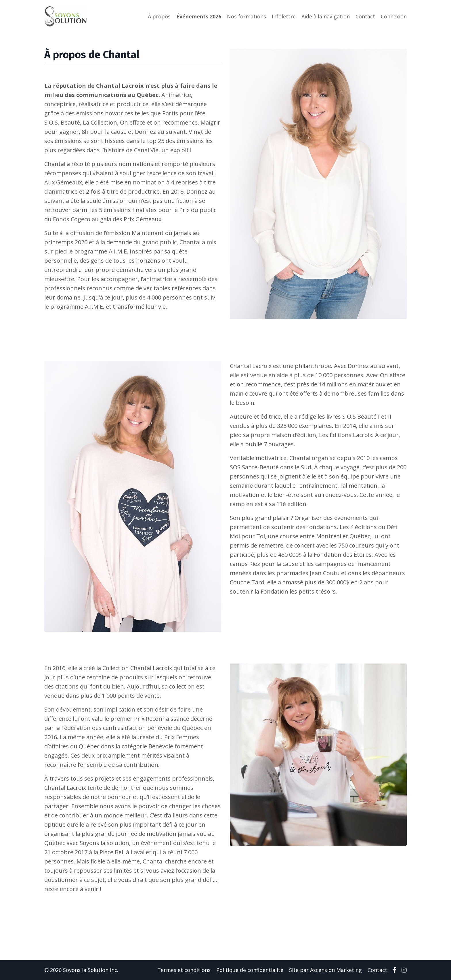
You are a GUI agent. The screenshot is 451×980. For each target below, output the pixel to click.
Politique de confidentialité (250, 970)
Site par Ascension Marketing (325, 970)
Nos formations (246, 16)
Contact (365, 16)
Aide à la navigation (326, 16)
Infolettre (284, 16)
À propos (159, 16)
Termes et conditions (184, 970)
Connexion (394, 16)
